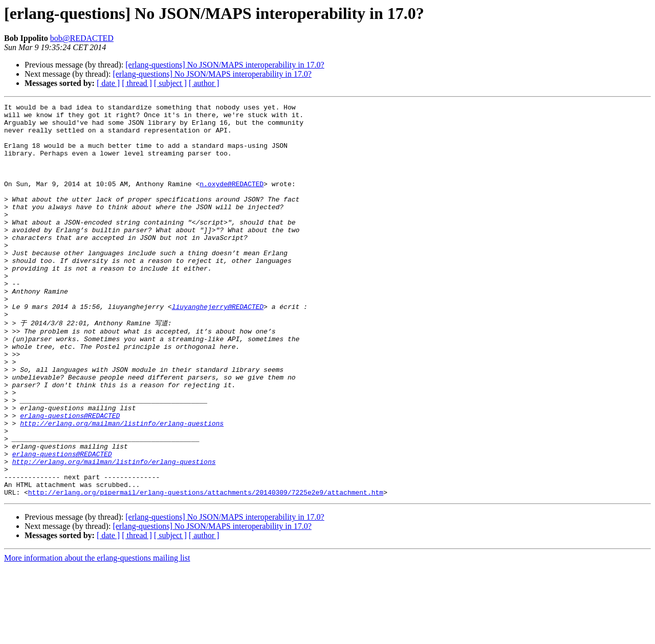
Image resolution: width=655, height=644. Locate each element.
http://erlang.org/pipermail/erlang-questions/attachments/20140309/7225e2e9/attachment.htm (206, 569)
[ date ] (108, 83)
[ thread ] (137, 83)
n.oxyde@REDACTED (232, 201)
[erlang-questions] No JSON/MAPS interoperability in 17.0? (225, 65)
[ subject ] (170, 83)
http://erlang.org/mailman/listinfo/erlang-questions (122, 486)
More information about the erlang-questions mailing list (97, 635)
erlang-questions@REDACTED (70, 477)
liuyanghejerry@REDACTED (218, 348)
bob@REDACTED (82, 38)
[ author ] (204, 83)
